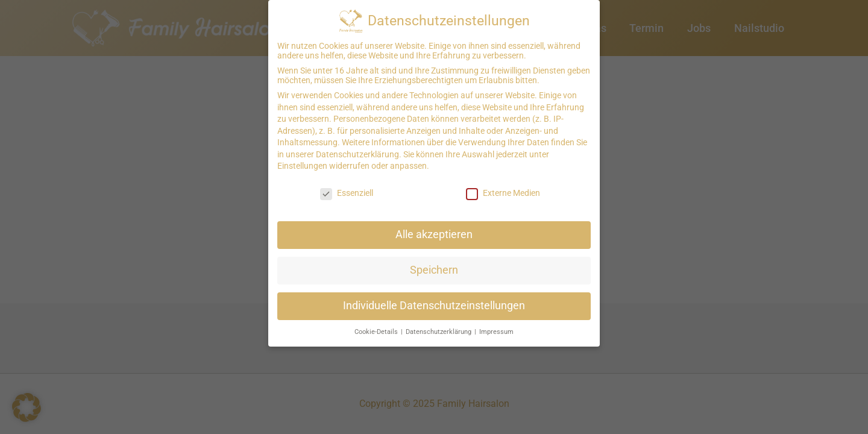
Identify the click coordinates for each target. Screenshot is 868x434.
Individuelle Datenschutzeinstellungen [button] (434, 300)
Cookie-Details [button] (377, 326)
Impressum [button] (496, 326)
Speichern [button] (434, 264)
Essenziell (347, 187)
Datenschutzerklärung (357, 148)
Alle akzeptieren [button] (434, 228)
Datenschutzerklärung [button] (439, 326)
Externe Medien (503, 187)
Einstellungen (302, 160)
